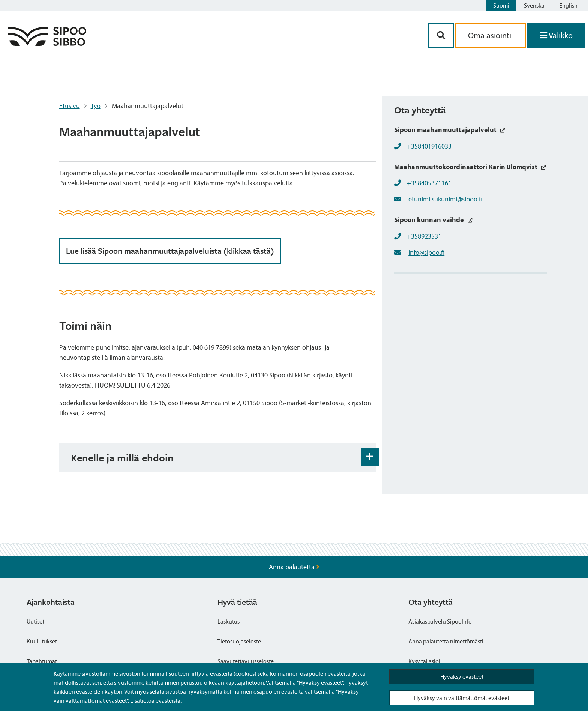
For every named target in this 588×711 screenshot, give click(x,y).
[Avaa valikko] (556, 35)
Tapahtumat (42, 661)
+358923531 (424, 236)
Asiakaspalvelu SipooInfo (440, 621)
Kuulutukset (42, 641)
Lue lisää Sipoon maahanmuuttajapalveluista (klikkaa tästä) (170, 251)
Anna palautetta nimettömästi (446, 641)
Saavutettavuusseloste (246, 661)
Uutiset (35, 621)
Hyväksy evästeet (462, 676)
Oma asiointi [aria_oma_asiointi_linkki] (490, 35)
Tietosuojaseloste (239, 641)
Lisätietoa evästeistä (155, 700)
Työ (96, 106)
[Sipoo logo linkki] (47, 43)
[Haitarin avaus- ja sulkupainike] (370, 457)
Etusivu (70, 106)
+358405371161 (429, 183)
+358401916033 (429, 146)
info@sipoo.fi (426, 252)
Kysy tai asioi (424, 661)
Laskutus (229, 621)
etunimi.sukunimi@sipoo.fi (445, 199)
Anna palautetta (294, 567)
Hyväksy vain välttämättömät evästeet (462, 698)
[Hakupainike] (441, 35)
